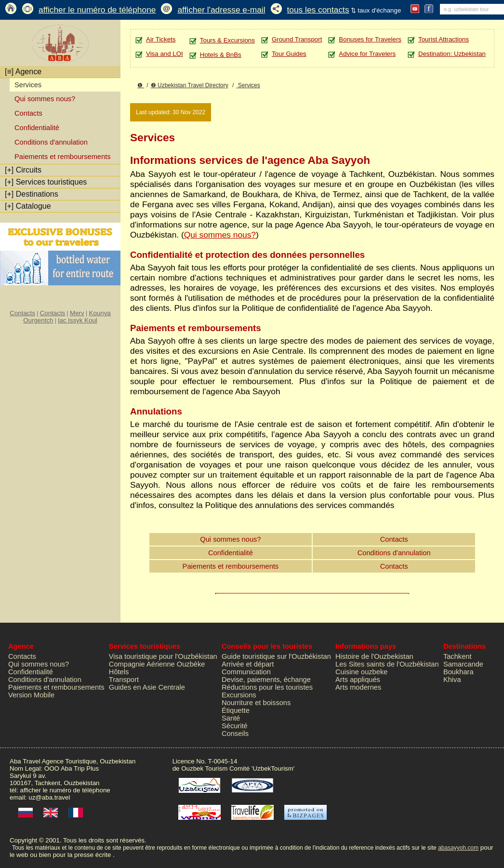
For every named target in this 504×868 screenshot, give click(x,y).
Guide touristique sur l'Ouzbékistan (276, 656)
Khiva (452, 680)
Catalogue (28, 206)
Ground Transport (297, 39)
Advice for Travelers (367, 54)
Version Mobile (31, 695)
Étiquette (236, 710)
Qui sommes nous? (45, 99)
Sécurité (235, 726)
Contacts (28, 113)
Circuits (23, 170)
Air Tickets (161, 39)
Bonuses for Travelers (370, 39)
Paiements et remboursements (63, 157)
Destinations (32, 194)
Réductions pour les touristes (267, 687)
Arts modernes (358, 687)
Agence (23, 72)
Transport (124, 680)
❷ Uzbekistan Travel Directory (190, 85)
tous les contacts (318, 10)
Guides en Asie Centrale (147, 687)
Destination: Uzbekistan (452, 54)
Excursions (239, 695)
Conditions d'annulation (51, 142)
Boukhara (458, 672)
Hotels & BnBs (221, 55)
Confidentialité (37, 128)
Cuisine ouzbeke (361, 672)
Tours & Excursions (227, 40)
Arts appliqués (358, 680)
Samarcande (463, 664)
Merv (77, 313)
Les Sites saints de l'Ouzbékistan (387, 664)
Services (248, 85)
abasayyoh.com (458, 848)
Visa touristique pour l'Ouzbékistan (163, 656)
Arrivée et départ (248, 664)
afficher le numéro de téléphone (97, 10)
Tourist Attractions (444, 39)
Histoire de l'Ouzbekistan (374, 656)
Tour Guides (289, 54)
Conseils (235, 734)
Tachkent (458, 656)
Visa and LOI (165, 54)
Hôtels (119, 672)
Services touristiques (46, 182)
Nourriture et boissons (256, 703)
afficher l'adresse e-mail (221, 10)
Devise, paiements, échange (266, 680)
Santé (231, 718)
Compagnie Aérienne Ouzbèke (157, 664)
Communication (246, 672)
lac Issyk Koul (77, 320)
